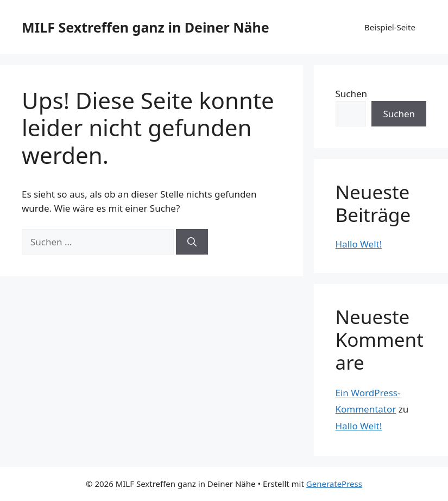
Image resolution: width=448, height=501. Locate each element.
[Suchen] (192, 242)
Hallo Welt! (359, 244)
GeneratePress (334, 484)
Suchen (352, 94)
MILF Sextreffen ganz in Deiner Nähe (146, 27)
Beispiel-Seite (390, 27)
